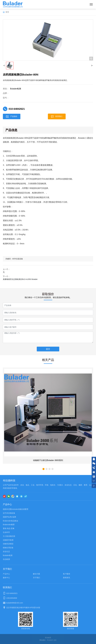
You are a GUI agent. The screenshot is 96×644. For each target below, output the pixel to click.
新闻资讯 (66, 578)
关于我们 (36, 578)
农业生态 (6, 552)
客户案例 (66, 574)
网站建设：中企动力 (46, 640)
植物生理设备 (8, 548)
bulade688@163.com (15, 603)
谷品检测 (6, 559)
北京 (55, 640)
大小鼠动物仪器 (9, 536)
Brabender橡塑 (9, 525)
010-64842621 (17, 109)
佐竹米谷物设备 (9, 513)
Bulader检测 (16, 89)
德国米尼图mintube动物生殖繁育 (16, 509)
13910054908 (12, 598)
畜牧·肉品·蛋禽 (9, 528)
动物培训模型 (8, 544)
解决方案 (36, 574)
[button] (43, 469)
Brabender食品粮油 (10, 521)
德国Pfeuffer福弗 (9, 517)
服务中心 (6, 578)
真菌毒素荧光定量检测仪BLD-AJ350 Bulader (20, 279)
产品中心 (6, 574)
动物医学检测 (8, 540)
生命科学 (6, 532)
